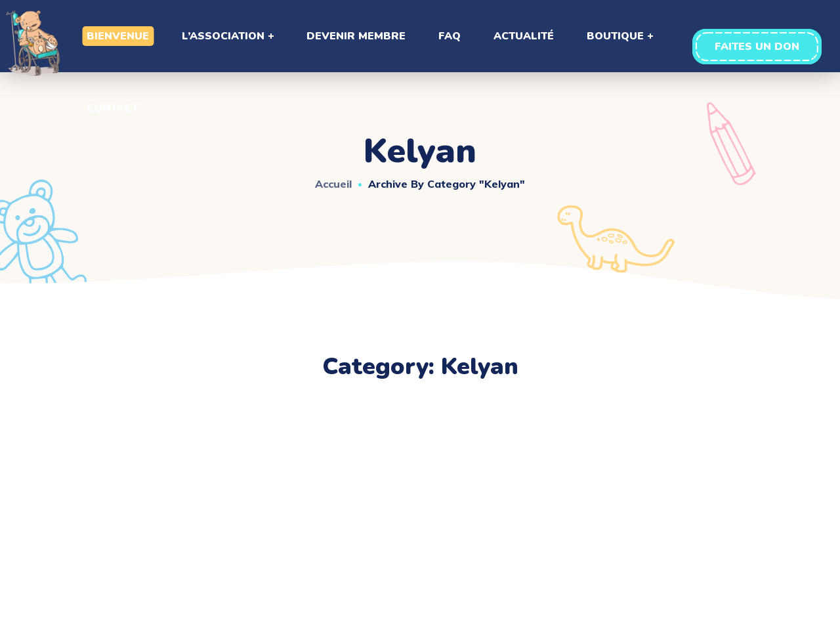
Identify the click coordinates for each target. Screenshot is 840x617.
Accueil (333, 184)
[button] (757, 47)
